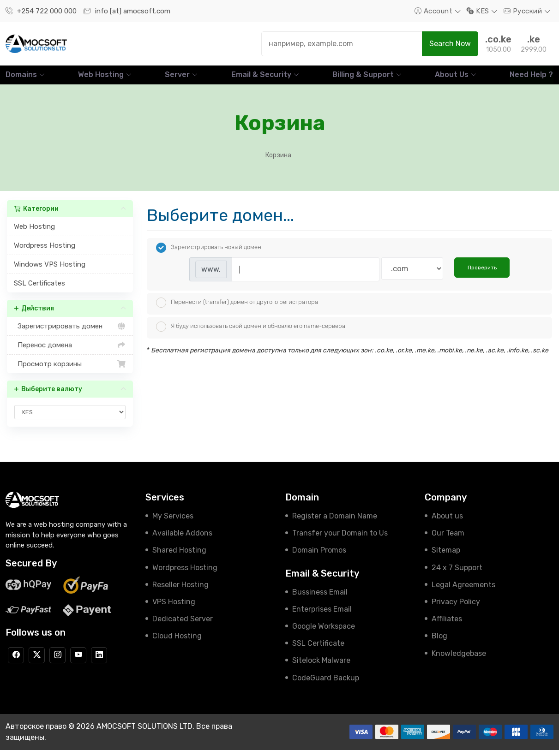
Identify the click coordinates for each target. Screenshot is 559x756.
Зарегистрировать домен (70, 333)
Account (435, 11)
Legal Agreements (463, 591)
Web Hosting (34, 233)
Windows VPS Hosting (50, 271)
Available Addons (182, 539)
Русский (524, 11)
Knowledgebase (459, 659)
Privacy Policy (456, 608)
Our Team (448, 539)
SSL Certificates (39, 290)
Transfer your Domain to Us (340, 539)
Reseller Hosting (180, 591)
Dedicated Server (183, 625)
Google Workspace (324, 632)
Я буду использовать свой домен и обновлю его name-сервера (251, 333)
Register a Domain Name (335, 522)
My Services (173, 522)
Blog (439, 642)
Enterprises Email (322, 615)
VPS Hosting (174, 608)
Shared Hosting (179, 557)
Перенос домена (70, 351)
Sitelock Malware (321, 667)
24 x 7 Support (457, 574)
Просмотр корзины (70, 370)
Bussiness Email (320, 598)
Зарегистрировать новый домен (209, 254)
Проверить (482, 274)
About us (447, 522)
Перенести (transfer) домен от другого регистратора (237, 309)
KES (479, 11)
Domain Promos (319, 557)
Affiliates (447, 625)
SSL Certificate (318, 650)
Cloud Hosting (177, 642)
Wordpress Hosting (45, 252)
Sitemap (446, 557)
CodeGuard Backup (326, 684)
